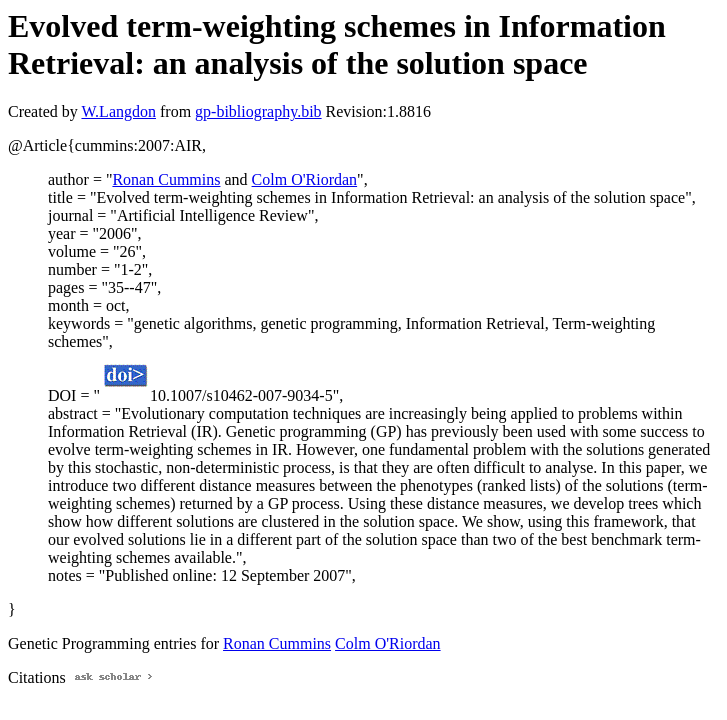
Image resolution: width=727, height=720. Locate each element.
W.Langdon (118, 111)
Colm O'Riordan (305, 179)
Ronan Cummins (166, 179)
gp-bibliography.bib (258, 111)
